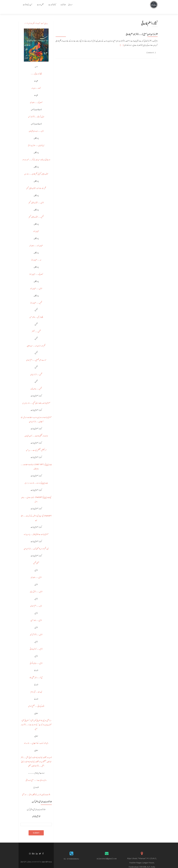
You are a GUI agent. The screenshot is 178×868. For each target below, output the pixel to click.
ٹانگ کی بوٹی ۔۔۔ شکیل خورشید (36, 702)
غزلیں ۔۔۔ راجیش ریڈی (36, 587)
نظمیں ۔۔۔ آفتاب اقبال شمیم (36, 212)
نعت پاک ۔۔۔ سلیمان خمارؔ (36, 270)
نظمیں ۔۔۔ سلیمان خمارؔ (36, 298)
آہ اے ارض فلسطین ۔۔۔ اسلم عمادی (36, 356)
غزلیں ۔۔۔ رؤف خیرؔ (36, 573)
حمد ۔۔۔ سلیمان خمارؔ (36, 255)
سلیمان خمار (36, 227)
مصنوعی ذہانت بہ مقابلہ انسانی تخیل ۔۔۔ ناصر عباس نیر (36, 398)
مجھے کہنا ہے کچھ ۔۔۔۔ (36, 69)
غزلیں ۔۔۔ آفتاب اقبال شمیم (36, 198)
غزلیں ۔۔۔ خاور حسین (36, 616)
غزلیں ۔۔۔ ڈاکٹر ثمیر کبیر (36, 630)
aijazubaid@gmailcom (107, 854)
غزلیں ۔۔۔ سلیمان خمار (36, 284)
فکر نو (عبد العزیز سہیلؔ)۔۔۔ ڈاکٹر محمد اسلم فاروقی (142, 30)
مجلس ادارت (40, 5)
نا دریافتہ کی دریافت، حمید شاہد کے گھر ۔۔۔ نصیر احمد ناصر (36, 155)
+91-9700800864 (71, 854)
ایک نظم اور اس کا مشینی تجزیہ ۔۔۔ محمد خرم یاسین (36, 544)
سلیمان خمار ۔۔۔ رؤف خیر (36, 241)
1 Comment (151, 48)
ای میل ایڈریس (36, 812)
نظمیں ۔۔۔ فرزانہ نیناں (36, 370)
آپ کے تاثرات (27, 5)
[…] (122, 41)
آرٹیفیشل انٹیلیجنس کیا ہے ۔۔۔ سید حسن (36, 446)
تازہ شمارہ (63, 5)
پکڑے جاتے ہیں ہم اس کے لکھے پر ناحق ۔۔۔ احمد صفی (36, 790)
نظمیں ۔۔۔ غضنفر (36, 327)
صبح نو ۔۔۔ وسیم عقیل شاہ (36, 673)
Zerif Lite (26, 857)
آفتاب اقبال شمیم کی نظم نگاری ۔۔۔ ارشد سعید (36, 169)
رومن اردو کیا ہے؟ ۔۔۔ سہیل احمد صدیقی (36, 776)
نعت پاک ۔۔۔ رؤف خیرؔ (36, 98)
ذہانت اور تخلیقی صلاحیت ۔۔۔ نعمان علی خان (36, 431)
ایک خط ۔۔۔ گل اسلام (36, 687)
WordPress (47, 857)
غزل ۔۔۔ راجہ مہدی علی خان (36, 126)
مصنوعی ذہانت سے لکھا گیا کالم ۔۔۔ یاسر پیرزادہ (36, 530)
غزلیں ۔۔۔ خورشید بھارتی (36, 644)
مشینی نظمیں (36, 558)
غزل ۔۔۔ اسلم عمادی (36, 601)
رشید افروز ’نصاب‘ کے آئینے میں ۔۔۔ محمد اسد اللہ (36, 739)
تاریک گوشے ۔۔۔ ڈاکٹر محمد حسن (36, 112)
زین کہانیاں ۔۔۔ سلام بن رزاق (36, 141)
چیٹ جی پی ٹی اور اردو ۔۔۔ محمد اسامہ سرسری (36, 478)
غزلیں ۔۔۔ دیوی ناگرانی (36, 659)
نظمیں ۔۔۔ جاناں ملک (36, 384)
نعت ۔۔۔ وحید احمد (36, 83)
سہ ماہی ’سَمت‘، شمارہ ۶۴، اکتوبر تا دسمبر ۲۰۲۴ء (36, 19)
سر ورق (70, 5)
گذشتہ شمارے (52, 5)
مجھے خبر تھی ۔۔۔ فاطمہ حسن (36, 313)
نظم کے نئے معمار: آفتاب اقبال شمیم (36, 184)
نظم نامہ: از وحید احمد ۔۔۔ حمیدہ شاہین (36, 341)
